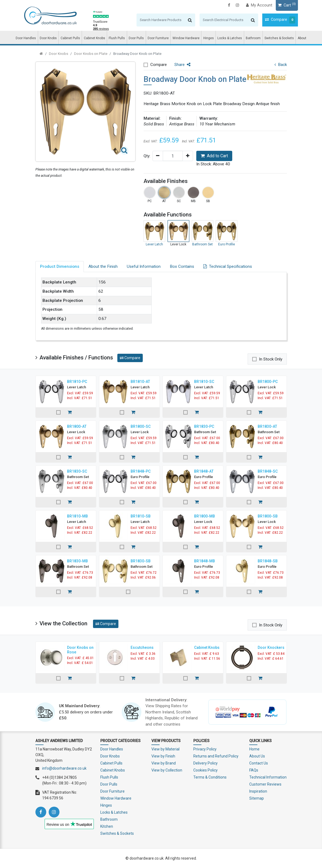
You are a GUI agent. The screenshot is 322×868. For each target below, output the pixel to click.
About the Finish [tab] (103, 266)
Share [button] (182, 65)
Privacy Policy (205, 749)
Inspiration (258, 791)
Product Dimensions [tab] (60, 266)
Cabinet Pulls (70, 38)
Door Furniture (158, 38)
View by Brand (164, 763)
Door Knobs (48, 38)
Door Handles (26, 38)
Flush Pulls (117, 38)
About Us (257, 756)
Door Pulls (136, 38)
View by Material (165, 749)
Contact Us (259, 763)
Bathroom (253, 38)
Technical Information (268, 777)
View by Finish (163, 756)
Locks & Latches (230, 38)
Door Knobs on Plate (91, 54)
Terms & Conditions (210, 777)
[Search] (150, 20)
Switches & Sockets (279, 38)
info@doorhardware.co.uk (64, 768)
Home (254, 749)
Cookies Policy (205, 770)
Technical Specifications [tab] (228, 266)
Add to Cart (214, 156)
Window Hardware (186, 38)
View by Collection (167, 770)
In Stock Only (271, 359)
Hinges (209, 38)
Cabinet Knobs (94, 38)
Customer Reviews (265, 784)
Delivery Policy (205, 763)
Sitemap (257, 798)
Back (281, 65)
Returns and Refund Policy (216, 756)
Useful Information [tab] (144, 266)
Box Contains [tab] (182, 266)
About (302, 38)
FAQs (254, 770)
